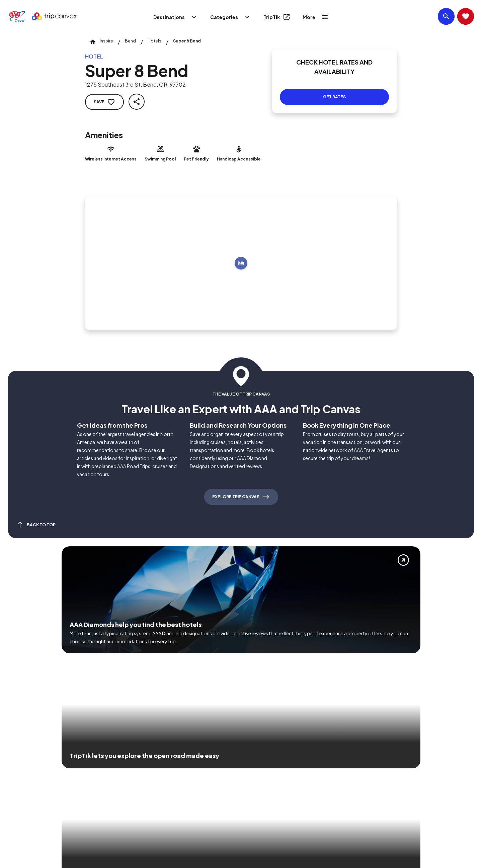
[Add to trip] (241, 263)
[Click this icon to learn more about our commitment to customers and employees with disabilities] (18, 772)
